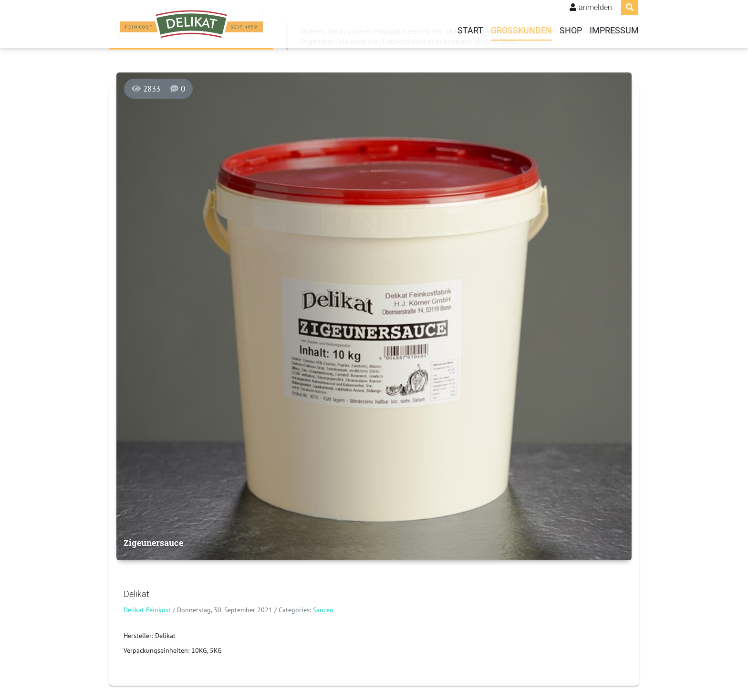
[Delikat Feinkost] (191, 24)
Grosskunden (521, 31)
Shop (571, 31)
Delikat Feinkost (147, 610)
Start (470, 31)
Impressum (614, 31)
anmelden (595, 7)
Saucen (323, 610)
